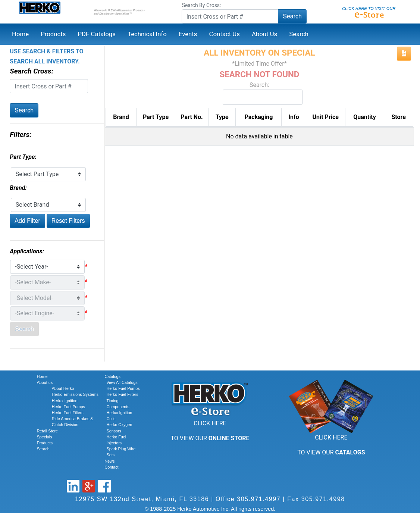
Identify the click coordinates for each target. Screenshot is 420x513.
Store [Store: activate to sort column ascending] (398, 117)
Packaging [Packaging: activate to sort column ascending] (259, 117)
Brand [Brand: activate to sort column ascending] (121, 117)
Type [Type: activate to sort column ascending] (222, 117)
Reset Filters (68, 221)
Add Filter (27, 221)
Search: (259, 93)
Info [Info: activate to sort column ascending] (294, 117)
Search (292, 16)
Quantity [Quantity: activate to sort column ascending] (365, 117)
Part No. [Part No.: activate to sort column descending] (192, 117)
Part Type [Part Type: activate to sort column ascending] (156, 117)
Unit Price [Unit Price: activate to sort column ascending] (325, 117)
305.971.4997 (259, 499)
